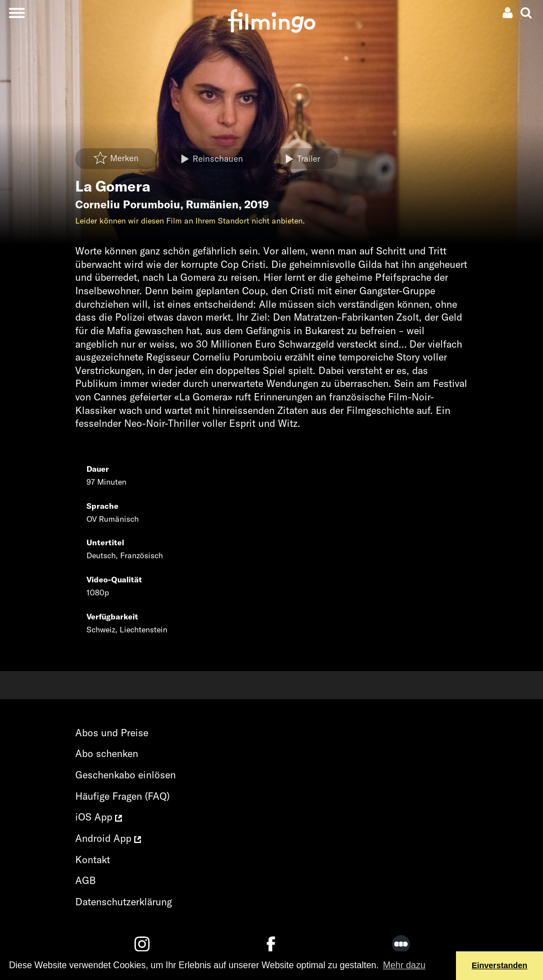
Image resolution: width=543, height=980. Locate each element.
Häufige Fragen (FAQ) (122, 796)
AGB (86, 880)
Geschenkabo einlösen (126, 775)
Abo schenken (107, 753)
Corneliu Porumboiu (128, 204)
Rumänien (212, 204)
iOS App (99, 817)
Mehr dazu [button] (404, 965)
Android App (108, 838)
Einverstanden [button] (499, 965)
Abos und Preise (112, 733)
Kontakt (93, 860)
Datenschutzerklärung (124, 902)
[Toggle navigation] (17, 13)
